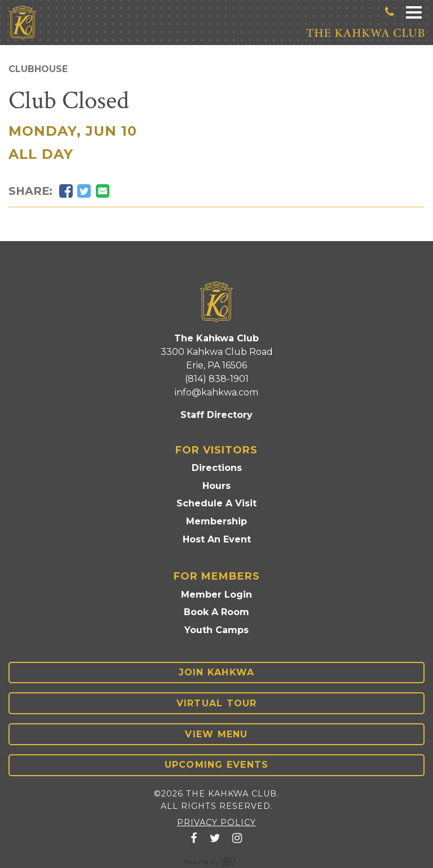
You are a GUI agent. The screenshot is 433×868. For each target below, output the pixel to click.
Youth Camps (216, 630)
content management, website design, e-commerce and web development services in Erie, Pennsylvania (216, 861)
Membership (216, 521)
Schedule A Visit (216, 503)
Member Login (216, 595)
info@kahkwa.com (216, 392)
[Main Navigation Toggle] (414, 12)
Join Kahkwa (217, 672)
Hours (216, 486)
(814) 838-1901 (217, 379)
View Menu (216, 734)
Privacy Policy (216, 822)
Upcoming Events (217, 765)
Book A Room (216, 612)
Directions (217, 468)
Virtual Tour (217, 703)
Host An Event (217, 539)
